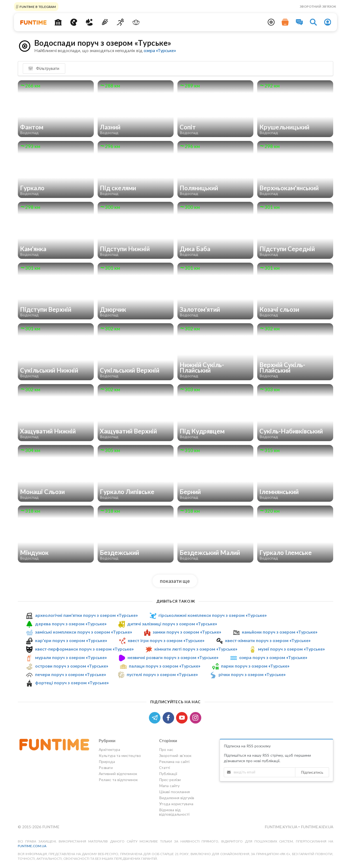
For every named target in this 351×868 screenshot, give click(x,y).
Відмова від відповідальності (174, 812)
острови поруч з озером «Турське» (72, 666)
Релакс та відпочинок (118, 780)
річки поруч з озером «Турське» (252, 674)
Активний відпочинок (118, 774)
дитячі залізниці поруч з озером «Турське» (172, 624)
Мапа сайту (169, 786)
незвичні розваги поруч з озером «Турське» (173, 657)
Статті (165, 768)
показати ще (175, 581)
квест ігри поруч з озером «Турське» (166, 640)
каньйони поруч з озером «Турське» (280, 632)
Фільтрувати (44, 68)
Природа (107, 761)
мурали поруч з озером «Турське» (71, 657)
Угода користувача (176, 804)
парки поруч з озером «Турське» (255, 666)
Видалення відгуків (177, 798)
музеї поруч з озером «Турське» (291, 649)
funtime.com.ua (32, 846)
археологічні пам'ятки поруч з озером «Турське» (86, 615)
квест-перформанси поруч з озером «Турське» (84, 649)
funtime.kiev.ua (317, 827)
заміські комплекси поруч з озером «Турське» (83, 632)
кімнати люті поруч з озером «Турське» (196, 649)
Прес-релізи (170, 780)
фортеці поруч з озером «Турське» (72, 683)
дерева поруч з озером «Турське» (71, 624)
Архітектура (109, 750)
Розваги (106, 768)
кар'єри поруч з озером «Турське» (71, 640)
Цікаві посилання (174, 792)
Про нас (166, 750)
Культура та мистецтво (120, 755)
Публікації (168, 774)
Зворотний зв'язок (318, 6)
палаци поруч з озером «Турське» (165, 666)
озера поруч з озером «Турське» (273, 657)
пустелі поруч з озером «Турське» (162, 674)
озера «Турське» (160, 50)
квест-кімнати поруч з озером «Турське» (268, 640)
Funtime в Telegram (37, 6)
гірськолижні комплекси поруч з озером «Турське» (213, 615)
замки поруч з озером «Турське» (187, 632)
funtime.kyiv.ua (281, 827)
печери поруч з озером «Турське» (70, 674)
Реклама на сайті (174, 761)
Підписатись (312, 772)
